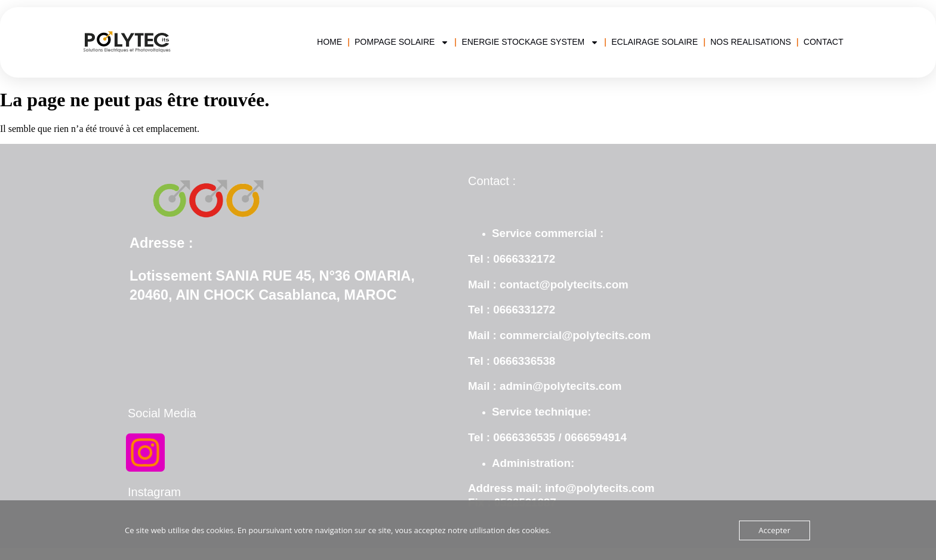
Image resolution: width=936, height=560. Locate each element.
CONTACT (823, 42)
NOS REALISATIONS (751, 42)
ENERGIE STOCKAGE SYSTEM (530, 42)
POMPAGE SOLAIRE (402, 42)
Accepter (775, 530)
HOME (330, 42)
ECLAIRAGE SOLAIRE (655, 42)
